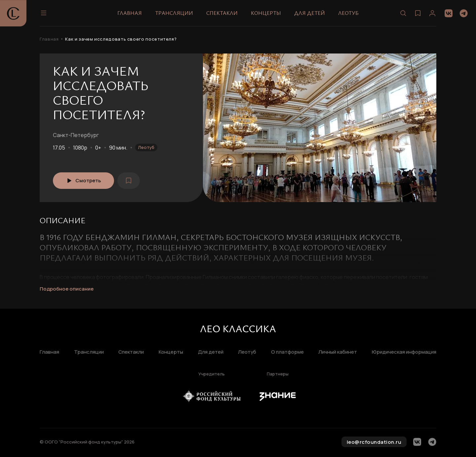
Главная (130, 13)
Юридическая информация (404, 352)
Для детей (310, 13)
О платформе (287, 352)
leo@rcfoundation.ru (374, 442)
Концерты (266, 13)
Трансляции (174, 13)
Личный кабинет (338, 352)
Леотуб (348, 13)
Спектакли (222, 13)
